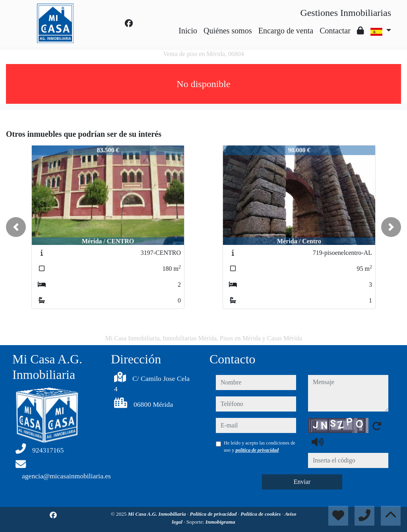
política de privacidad (257, 450)
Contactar (335, 31)
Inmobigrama (220, 522)
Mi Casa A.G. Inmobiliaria (158, 514)
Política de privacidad (214, 514)
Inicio (188, 31)
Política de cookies (261, 514)
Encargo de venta (286, 31)
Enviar (302, 482)
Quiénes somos (228, 31)
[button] (16, 227)
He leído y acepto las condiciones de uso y (260, 447)
